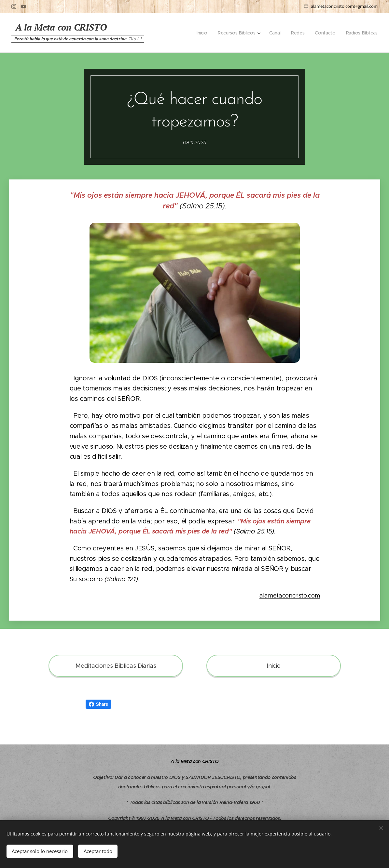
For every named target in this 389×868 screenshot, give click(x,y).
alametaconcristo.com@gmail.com (344, 6)
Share (98, 704)
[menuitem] (201, 33)
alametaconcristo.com (289, 596)
